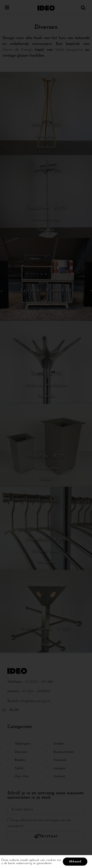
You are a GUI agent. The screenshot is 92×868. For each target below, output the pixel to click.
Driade (46, 479)
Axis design (46, 136)
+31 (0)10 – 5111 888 (38, 682)
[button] (83, 8)
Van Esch (46, 147)
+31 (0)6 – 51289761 (35, 691)
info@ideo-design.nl (35, 701)
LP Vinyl (46, 302)
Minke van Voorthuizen (46, 385)
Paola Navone (46, 468)
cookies (51, 861)
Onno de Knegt (17, 50)
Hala (46, 645)
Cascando (46, 230)
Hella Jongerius (69, 50)
